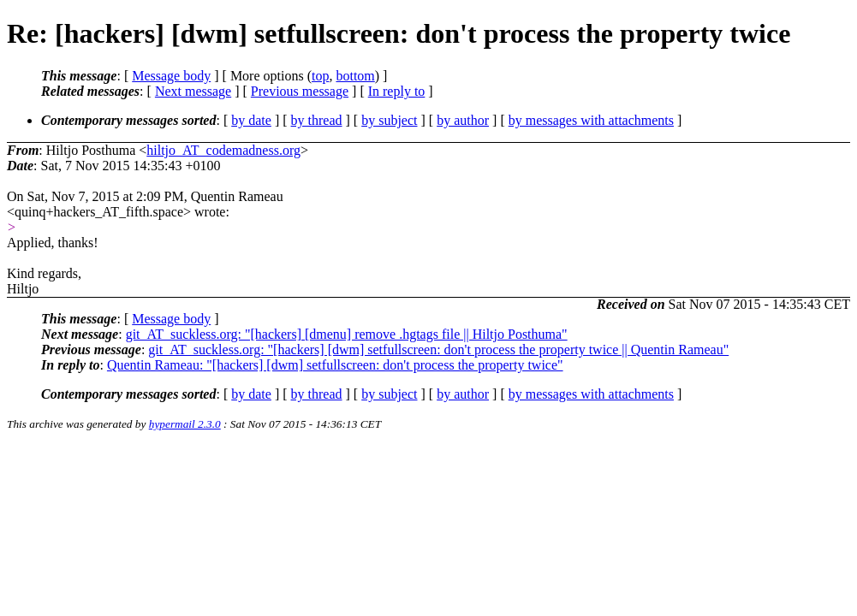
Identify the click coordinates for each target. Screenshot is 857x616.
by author (463, 120)
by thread (317, 120)
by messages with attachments (591, 120)
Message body (171, 76)
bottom (355, 76)
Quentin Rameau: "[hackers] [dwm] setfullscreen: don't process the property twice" (335, 365)
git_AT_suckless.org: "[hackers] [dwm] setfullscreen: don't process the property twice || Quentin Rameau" (438, 349)
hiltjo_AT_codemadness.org (223, 150)
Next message (193, 91)
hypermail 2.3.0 (185, 424)
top (320, 76)
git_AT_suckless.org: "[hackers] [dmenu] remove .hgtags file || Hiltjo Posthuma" (347, 334)
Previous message (300, 91)
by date (251, 120)
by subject (389, 120)
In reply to (397, 91)
